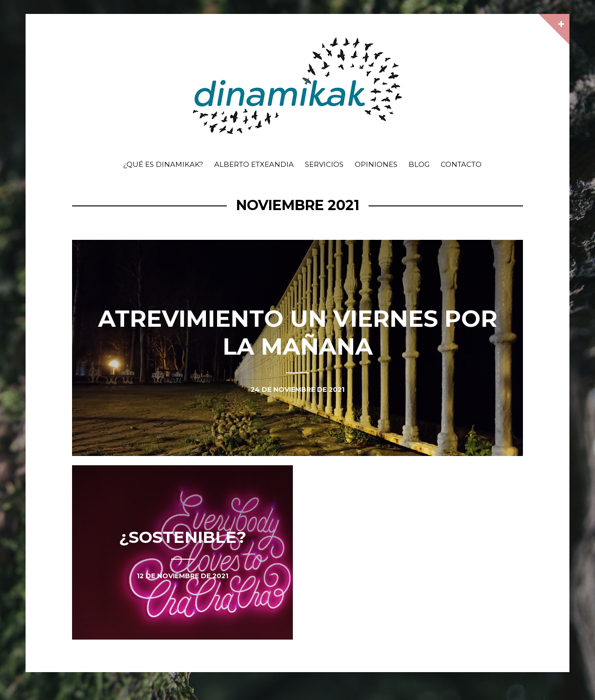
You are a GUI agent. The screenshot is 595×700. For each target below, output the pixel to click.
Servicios (324, 164)
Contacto (461, 164)
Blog (419, 164)
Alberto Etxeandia (254, 164)
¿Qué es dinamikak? (163, 164)
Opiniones (376, 164)
